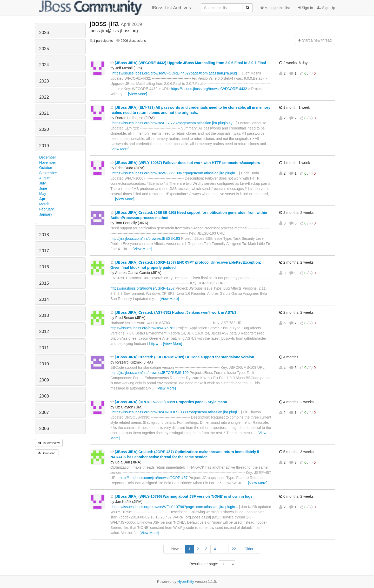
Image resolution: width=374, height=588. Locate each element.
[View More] (138, 94)
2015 (44, 283)
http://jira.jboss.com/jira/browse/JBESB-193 (145, 238)
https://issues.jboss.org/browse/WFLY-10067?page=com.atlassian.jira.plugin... (175, 173)
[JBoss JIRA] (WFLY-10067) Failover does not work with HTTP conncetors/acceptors (185, 163)
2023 (44, 81)
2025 (44, 49)
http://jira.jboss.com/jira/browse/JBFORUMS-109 (149, 373)
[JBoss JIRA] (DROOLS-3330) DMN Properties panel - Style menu (169, 402)
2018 (44, 235)
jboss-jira (105, 23)
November (48, 162)
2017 (44, 251)
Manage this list (275, 8)
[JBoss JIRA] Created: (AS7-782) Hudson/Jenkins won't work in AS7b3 (173, 312)
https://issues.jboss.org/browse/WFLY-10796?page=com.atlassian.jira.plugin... (175, 507)
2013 (44, 315)
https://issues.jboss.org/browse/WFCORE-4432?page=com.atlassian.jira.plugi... (177, 73)
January (46, 214)
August (45, 178)
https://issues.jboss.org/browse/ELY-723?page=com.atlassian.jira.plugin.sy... (174, 123)
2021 (44, 113)
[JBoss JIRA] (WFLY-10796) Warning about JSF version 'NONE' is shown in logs (181, 496)
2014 (44, 299)
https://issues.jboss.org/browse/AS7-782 (143, 328)
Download (47, 453)
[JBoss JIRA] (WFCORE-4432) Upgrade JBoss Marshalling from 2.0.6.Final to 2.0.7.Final (188, 63)
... (224, 549)
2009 (44, 380)
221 (235, 549)
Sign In (305, 8)
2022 (44, 97)
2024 (44, 65)
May (43, 194)
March (44, 204)
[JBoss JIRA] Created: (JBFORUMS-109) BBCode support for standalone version (182, 357)
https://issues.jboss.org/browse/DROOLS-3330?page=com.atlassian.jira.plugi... (176, 412)
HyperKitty (186, 582)
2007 (44, 412)
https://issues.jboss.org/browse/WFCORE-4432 (209, 89)
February (46, 209)
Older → (251, 549)
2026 (44, 33)
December (48, 157)
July (42, 183)
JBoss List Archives (115, 8)
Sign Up (326, 8)
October (46, 168)
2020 (44, 129)
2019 (44, 146)
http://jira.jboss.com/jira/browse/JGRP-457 (154, 478)
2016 (44, 267)
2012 (44, 331)
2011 (44, 348)
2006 (44, 429)
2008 (44, 396)
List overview (49, 443)
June (43, 188)
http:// (154, 344)
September (48, 173)
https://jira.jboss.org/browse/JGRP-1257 (142, 288)
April (43, 199)
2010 (44, 364)
